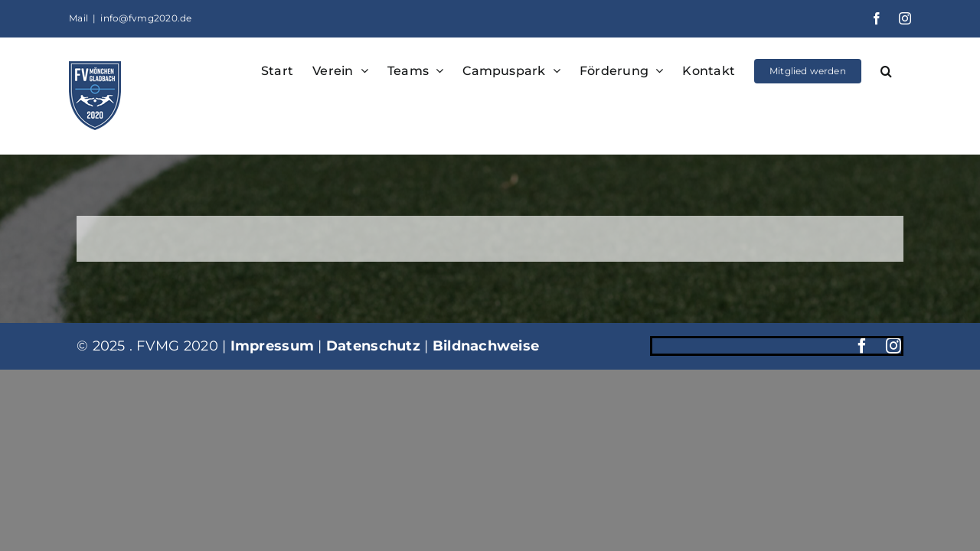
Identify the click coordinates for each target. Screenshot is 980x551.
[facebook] (862, 346)
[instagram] (893, 346)
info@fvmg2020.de (146, 18)
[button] (905, 70)
